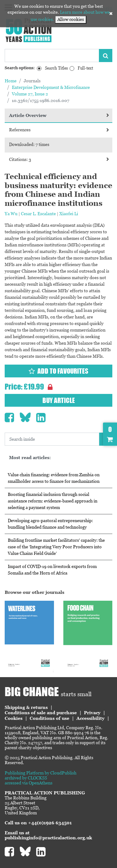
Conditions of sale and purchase (41, 713)
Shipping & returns (26, 707)
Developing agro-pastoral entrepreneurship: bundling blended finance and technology (50, 524)
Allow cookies (71, 19)
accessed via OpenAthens (29, 783)
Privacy (92, 713)
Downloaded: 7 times (29, 144)
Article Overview (59, 115)
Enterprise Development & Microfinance (51, 87)
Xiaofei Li (69, 214)
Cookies (14, 718)
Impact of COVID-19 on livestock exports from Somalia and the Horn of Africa (52, 570)
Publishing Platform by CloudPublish (41, 773)
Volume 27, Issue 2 (30, 94)
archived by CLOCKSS (26, 778)
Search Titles (56, 68)
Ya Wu (11, 214)
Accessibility (90, 718)
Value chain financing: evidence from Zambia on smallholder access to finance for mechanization (54, 478)
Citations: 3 (59, 159)
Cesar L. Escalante (38, 214)
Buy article (59, 400)
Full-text (85, 68)
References (59, 130)
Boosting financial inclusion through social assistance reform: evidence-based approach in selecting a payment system (53, 501)
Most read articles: (30, 458)
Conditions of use (49, 718)
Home (11, 81)
